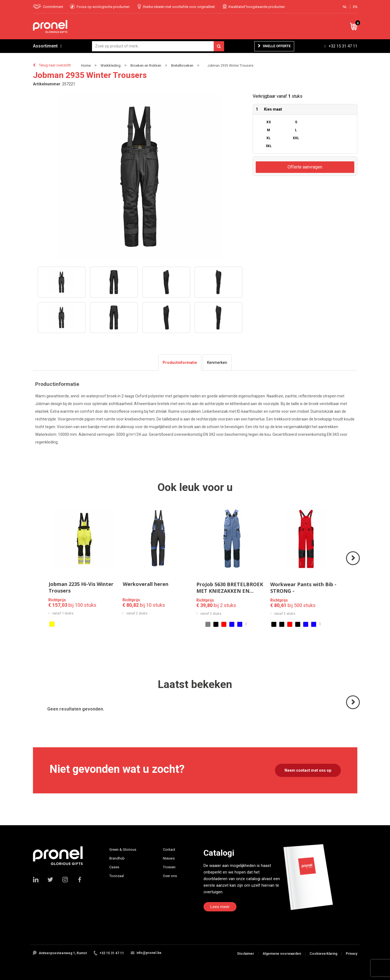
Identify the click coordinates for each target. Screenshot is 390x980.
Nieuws (169, 858)
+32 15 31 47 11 (343, 46)
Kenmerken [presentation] (217, 363)
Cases (114, 867)
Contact (169, 850)
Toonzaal (117, 876)
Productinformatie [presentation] (180, 363)
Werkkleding (111, 65)
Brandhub (117, 858)
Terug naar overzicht (55, 65)
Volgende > (353, 565)
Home (86, 65)
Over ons (170, 876)
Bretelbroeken (182, 65)
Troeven (169, 867)
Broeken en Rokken (146, 65)
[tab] (180, 363)
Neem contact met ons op (308, 770)
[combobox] (158, 46)
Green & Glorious (123, 850)
